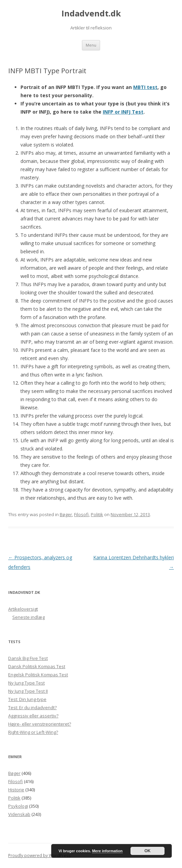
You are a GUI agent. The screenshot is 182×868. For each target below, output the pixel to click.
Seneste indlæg (29, 617)
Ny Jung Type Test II (28, 691)
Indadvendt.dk (91, 14)
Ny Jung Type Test (26, 683)
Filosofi (81, 514)
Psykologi (18, 806)
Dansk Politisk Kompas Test (37, 666)
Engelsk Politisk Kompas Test (38, 675)
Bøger (66, 514)
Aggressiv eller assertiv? (33, 716)
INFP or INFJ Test (123, 112)
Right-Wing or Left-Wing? (33, 732)
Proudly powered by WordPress (39, 856)
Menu (91, 45)
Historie (16, 790)
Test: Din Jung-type (27, 699)
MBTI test (145, 87)
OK (148, 851)
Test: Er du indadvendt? (32, 707)
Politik (97, 514)
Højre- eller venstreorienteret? (40, 724)
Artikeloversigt (23, 609)
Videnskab (19, 814)
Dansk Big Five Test (28, 658)
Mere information (107, 851)
